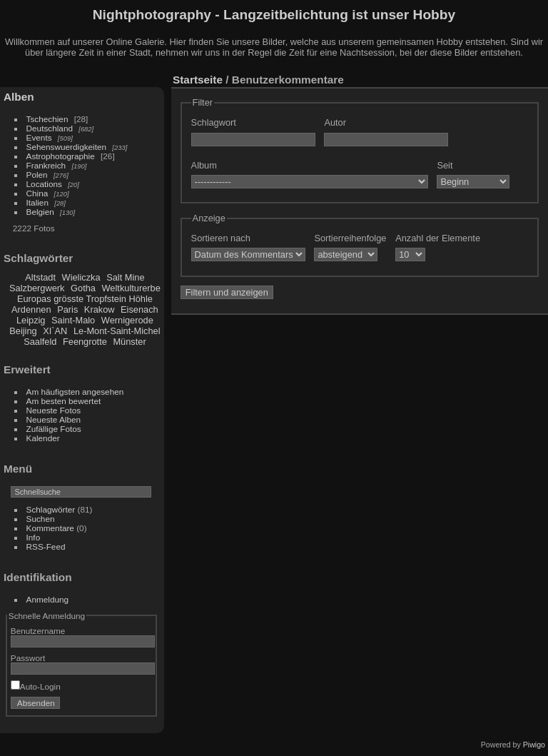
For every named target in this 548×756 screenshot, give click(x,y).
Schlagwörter (51, 509)
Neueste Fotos (54, 410)
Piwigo (534, 745)
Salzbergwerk (37, 288)
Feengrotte (85, 342)
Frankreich (46, 165)
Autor (335, 122)
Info (34, 537)
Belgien (40, 212)
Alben (19, 97)
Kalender (43, 438)
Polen (37, 175)
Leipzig (31, 320)
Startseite (198, 80)
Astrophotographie (61, 156)
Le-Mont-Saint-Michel (117, 331)
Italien (37, 202)
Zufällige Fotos (54, 429)
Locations (44, 184)
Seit (445, 165)
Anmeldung (48, 599)
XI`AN (55, 331)
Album (204, 165)
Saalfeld (40, 342)
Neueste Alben (54, 419)
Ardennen (31, 309)
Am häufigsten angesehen (75, 392)
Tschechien (47, 119)
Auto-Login (36, 686)
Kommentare (50, 528)
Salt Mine (125, 277)
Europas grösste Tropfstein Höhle (85, 299)
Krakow (100, 309)
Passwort (28, 658)
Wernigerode (127, 320)
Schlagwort (214, 122)
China (37, 193)
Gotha (83, 288)
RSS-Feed (46, 546)
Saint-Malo (73, 320)
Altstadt (40, 277)
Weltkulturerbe (131, 288)
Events (39, 137)
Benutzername (38, 631)
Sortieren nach (221, 238)
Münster (129, 342)
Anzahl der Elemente (438, 238)
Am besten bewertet (64, 401)
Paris (67, 309)
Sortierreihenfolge (350, 238)
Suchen (41, 519)
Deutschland (50, 128)
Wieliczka (81, 277)
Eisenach (139, 309)
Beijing (23, 331)
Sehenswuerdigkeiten (67, 147)
